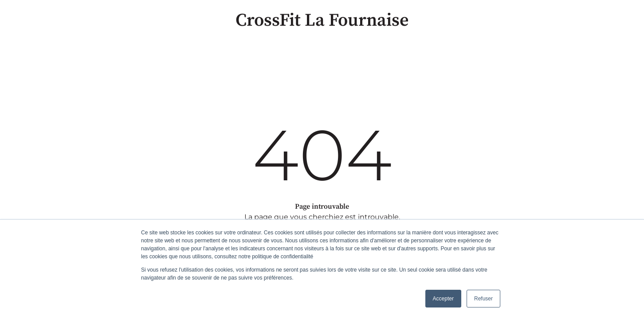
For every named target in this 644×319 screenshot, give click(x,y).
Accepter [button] (443, 299)
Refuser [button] (483, 299)
